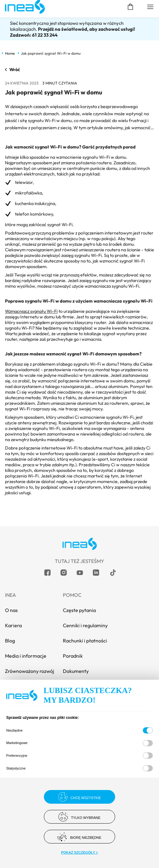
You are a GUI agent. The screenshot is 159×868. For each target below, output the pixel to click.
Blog (10, 641)
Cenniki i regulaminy (85, 625)
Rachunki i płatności (85, 641)
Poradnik (73, 656)
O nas (11, 610)
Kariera (13, 625)
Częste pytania (79, 610)
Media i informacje (26, 656)
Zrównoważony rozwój (30, 671)
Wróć (12, 70)
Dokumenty (76, 671)
